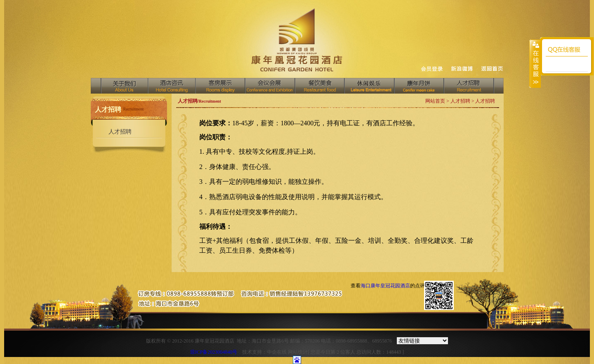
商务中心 (419, 86)
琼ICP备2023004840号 (214, 352)
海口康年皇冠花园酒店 (385, 286)
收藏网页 (432, 70)
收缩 (535, 63)
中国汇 (369, 86)
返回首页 (492, 69)
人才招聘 (469, 86)
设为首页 (463, 70)
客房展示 (220, 86)
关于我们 (125, 86)
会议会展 (270, 86)
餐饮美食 (319, 86)
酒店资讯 (171, 86)
